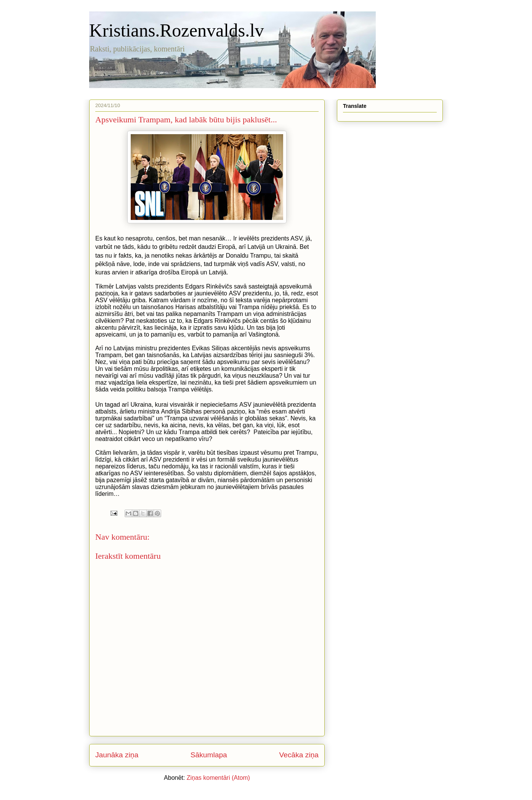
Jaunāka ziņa (117, 755)
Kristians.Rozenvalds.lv (177, 30)
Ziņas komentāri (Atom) (218, 778)
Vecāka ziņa (299, 755)
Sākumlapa (209, 755)
